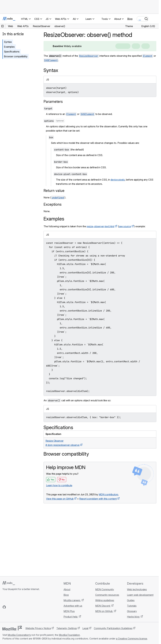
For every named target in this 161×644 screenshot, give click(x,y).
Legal (85, 628)
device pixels (118, 180)
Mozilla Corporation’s (19, 635)
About (67, 589)
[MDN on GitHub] (4, 607)
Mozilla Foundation (69, 635)
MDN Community (105, 589)
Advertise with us (73, 606)
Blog (130, 19)
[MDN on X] (15, 607)
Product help (71, 617)
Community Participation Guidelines (113, 628)
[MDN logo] (9, 583)
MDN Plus (69, 611)
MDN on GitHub (104, 611)
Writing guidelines (105, 600)
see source (125, 226)
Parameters (53, 102)
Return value (54, 191)
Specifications (12, 52)
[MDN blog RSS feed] (26, 607)
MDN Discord (103, 606)
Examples (9, 47)
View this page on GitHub (60, 499)
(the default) (69, 150)
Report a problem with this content (98, 499)
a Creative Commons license (132, 639)
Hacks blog (133, 617)
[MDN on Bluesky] (10, 607)
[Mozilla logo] (12, 628)
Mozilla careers (72, 600)
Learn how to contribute (59, 485)
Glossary (132, 611)
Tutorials (132, 606)
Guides (131, 600)
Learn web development (140, 595)
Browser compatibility (16, 56)
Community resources (107, 595)
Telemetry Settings (67, 628)
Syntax (8, 42)
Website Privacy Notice (38, 628)
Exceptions (53, 204)
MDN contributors (108, 494)
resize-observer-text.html (100, 226)
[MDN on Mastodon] (21, 607)
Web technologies (137, 589)
